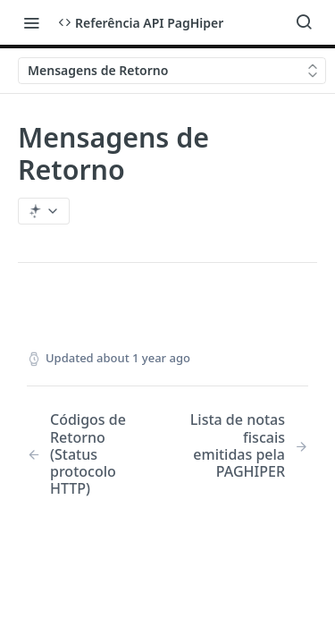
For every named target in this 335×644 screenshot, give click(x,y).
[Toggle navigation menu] (31, 22)
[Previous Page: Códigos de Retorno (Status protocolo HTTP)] (87, 454)
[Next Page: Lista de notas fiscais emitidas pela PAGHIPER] (248, 446)
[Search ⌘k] (304, 22)
